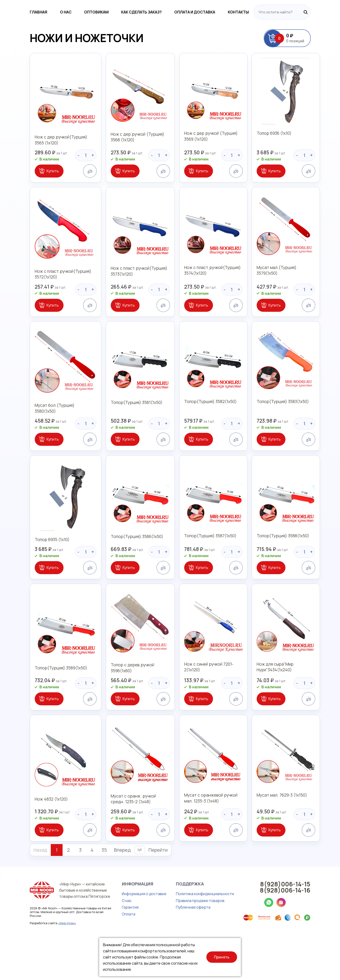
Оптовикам (92, 12)
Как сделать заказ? (145, 12)
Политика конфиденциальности (185, 934)
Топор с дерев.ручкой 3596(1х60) (118, 698)
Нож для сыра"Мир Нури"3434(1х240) (278, 698)
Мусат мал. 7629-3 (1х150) (285, 836)
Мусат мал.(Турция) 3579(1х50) (291, 284)
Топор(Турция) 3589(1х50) (42, 695)
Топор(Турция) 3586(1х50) (123, 560)
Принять (222, 957)
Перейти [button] (138, 890)
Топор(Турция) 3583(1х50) (286, 425)
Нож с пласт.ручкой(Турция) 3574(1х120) (207, 287)
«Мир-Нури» (47, 963)
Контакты (259, 12)
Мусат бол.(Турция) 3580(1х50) (47, 425)
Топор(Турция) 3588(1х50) (286, 560)
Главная (18, 12)
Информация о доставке (124, 934)
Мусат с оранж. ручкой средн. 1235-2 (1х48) (127, 839)
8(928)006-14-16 (305, 930)
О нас (53, 12)
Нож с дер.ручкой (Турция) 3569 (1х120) (210, 147)
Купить (32, 178)
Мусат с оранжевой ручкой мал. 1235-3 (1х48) (210, 839)
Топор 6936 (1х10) (277, 144)
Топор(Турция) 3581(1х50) (123, 425)
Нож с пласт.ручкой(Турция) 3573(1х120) (125, 287)
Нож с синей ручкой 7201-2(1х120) (203, 698)
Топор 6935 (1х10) (32, 560)
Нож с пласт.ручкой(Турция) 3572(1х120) (44, 287)
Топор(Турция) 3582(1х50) (205, 425)
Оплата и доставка (207, 12)
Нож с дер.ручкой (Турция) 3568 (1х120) (129, 147)
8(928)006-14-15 (305, 924)
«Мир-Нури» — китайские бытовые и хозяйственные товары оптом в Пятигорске (66, 930)
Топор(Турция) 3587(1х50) (204, 560)
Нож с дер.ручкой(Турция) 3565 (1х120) (47, 147)
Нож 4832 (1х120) (31, 836)
